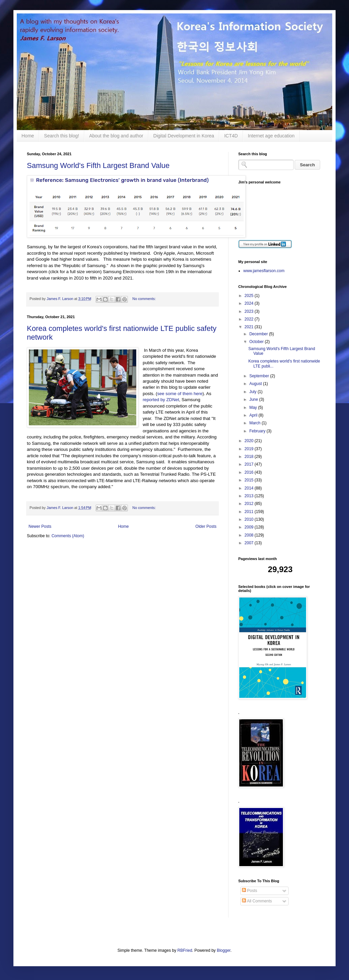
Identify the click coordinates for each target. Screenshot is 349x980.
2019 (250, 449)
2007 (250, 543)
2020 (250, 441)
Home (28, 136)
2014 (250, 488)
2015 (250, 480)
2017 (250, 464)
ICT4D (231, 136)
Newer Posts (40, 526)
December (259, 334)
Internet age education (271, 136)
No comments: (144, 299)
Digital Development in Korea (184, 136)
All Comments (257, 901)
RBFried (185, 950)
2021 (250, 327)
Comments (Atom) (68, 536)
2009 (250, 527)
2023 (250, 311)
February (258, 431)
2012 (250, 504)
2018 (250, 457)
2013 (250, 496)
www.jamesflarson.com (264, 271)
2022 (250, 319)
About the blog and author (116, 136)
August (256, 384)
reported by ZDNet (161, 400)
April (254, 415)
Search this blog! (61, 136)
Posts (250, 891)
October (257, 342)
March (256, 423)
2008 (250, 535)
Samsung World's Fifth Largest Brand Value (98, 165)
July (254, 392)
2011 (250, 512)
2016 (250, 472)
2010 (250, 519)
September (260, 376)
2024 (250, 303)
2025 (250, 296)
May (254, 408)
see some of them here (180, 394)
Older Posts (206, 526)
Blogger (224, 950)
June (254, 399)
